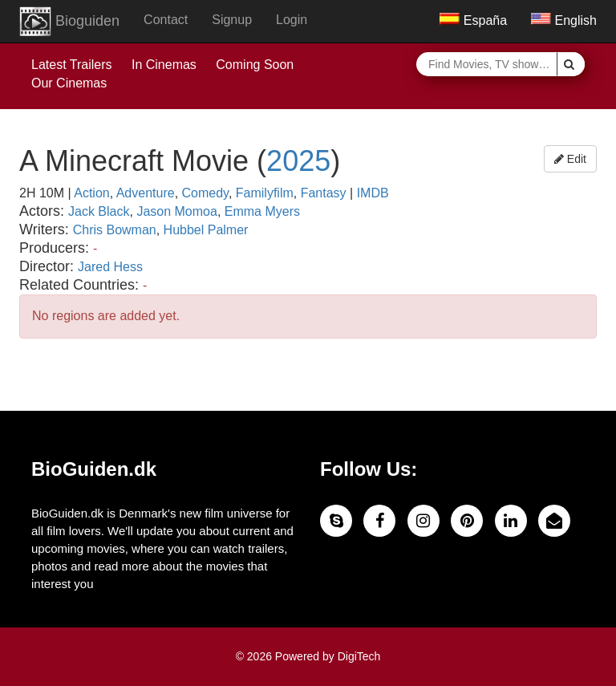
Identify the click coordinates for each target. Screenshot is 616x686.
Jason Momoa (177, 211)
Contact (166, 20)
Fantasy (324, 193)
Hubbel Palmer (206, 230)
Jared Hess (110, 267)
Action (91, 193)
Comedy (205, 193)
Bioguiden (69, 22)
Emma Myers (262, 211)
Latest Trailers (71, 65)
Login (292, 20)
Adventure (146, 193)
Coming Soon (255, 65)
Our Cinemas (69, 83)
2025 (298, 161)
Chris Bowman (115, 230)
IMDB (373, 193)
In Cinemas (164, 65)
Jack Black (99, 211)
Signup (232, 20)
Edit (570, 159)
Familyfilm (265, 193)
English (564, 20)
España (473, 20)
